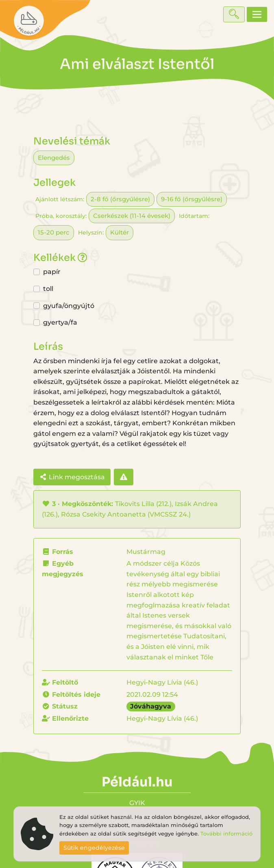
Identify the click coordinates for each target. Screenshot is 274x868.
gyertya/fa (60, 322)
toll (48, 289)
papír (52, 272)
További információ (226, 834)
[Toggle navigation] (257, 14)
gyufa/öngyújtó (69, 306)
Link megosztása (72, 477)
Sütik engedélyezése (94, 848)
